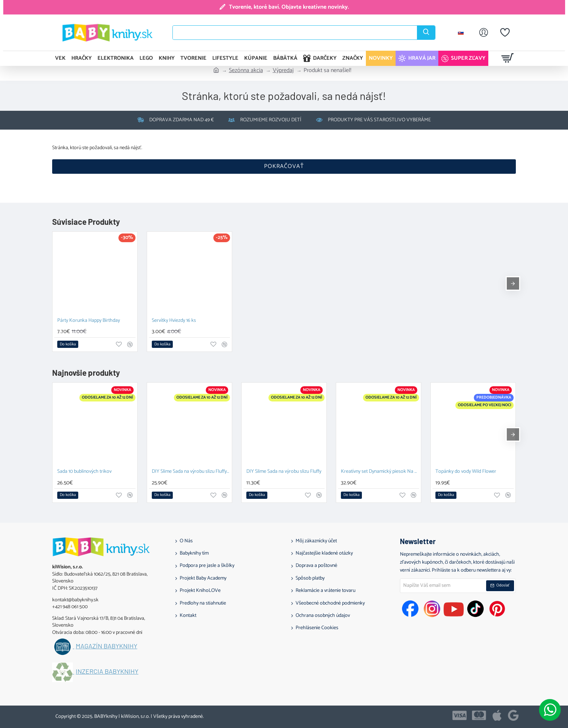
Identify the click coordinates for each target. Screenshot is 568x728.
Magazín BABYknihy (106, 646)
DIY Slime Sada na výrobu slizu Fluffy (284, 472)
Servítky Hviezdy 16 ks (174, 321)
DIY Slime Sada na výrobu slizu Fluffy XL (191, 472)
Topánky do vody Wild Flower (466, 472)
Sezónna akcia (246, 71)
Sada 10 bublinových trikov (84, 472)
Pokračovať (284, 166)
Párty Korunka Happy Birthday (89, 321)
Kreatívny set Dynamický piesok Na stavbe (380, 472)
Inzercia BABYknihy (107, 672)
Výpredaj (283, 71)
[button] (68, 344)
